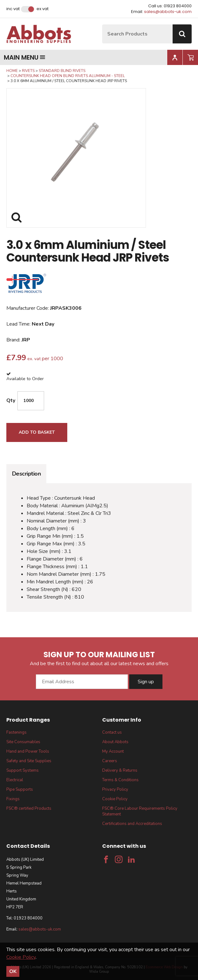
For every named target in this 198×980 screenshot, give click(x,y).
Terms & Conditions (120, 780)
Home (12, 71)
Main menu (25, 57)
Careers (110, 761)
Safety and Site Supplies (29, 761)
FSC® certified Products (29, 808)
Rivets (28, 71)
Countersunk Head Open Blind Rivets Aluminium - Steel (68, 76)
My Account (113, 751)
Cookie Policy (115, 799)
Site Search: (102, 25)
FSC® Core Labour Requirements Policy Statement (140, 811)
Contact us (112, 732)
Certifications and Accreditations (132, 824)
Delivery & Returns (120, 770)
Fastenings (16, 732)
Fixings (13, 799)
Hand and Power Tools (28, 751)
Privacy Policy (115, 789)
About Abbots (115, 742)
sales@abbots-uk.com (168, 12)
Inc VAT (13, 9)
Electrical (15, 780)
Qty (11, 400)
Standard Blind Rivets (62, 71)
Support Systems (23, 770)
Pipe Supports (20, 789)
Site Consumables (23, 742)
